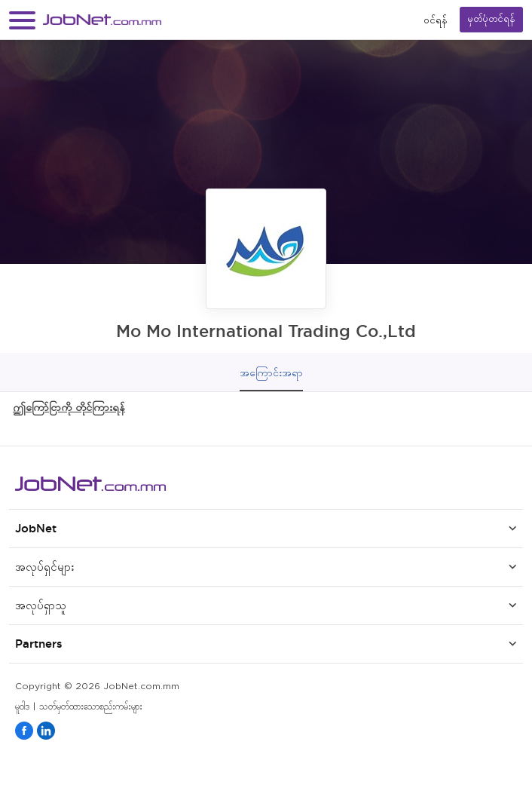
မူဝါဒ (22, 707)
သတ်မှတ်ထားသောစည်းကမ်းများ (91, 707)
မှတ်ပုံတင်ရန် (491, 19)
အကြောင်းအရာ (271, 372)
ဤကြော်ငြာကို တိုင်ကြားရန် (69, 407)
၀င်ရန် (436, 20)
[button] (22, 20)
